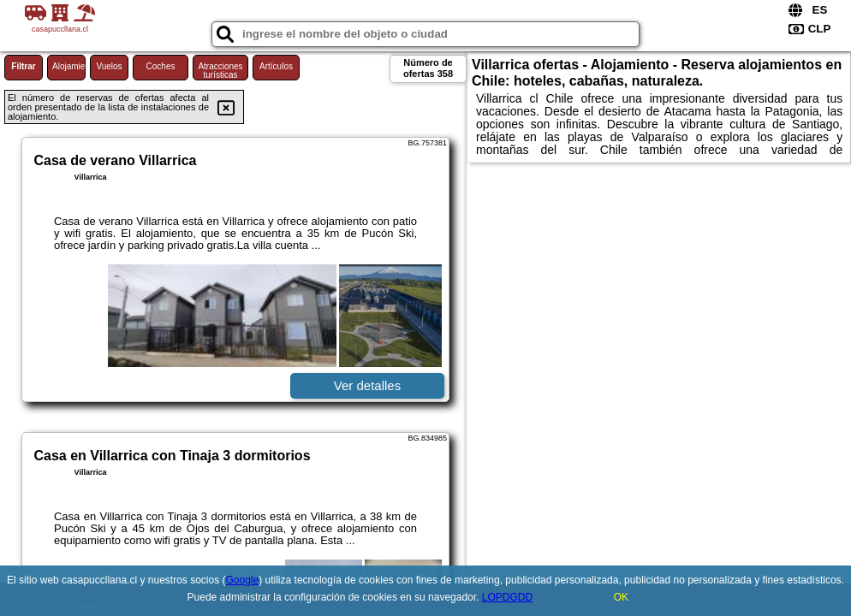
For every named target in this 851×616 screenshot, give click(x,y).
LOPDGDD (507, 597)
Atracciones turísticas (220, 71)
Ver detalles (367, 385)
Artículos (276, 66)
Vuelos (109, 66)
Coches (161, 66)
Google (243, 580)
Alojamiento (69, 66)
